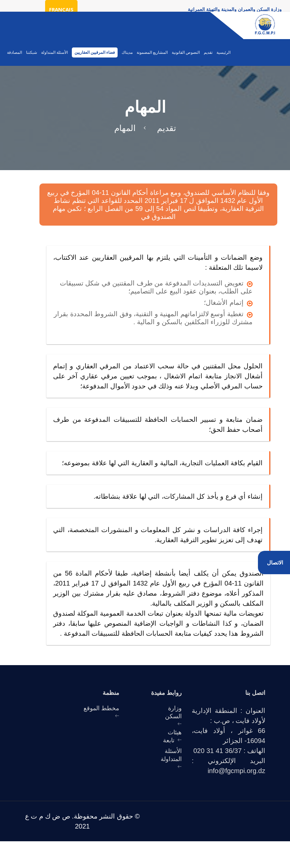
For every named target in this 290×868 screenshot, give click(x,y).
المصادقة (15, 52)
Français (61, 9)
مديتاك (127, 52)
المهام (125, 128)
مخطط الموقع (101, 708)
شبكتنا (32, 52)
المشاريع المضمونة (152, 52)
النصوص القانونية (186, 52)
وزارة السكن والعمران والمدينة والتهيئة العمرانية (235, 9)
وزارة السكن (173, 712)
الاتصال (275, 563)
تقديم (208, 52)
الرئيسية (224, 52)
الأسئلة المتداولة (54, 52)
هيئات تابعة (172, 736)
